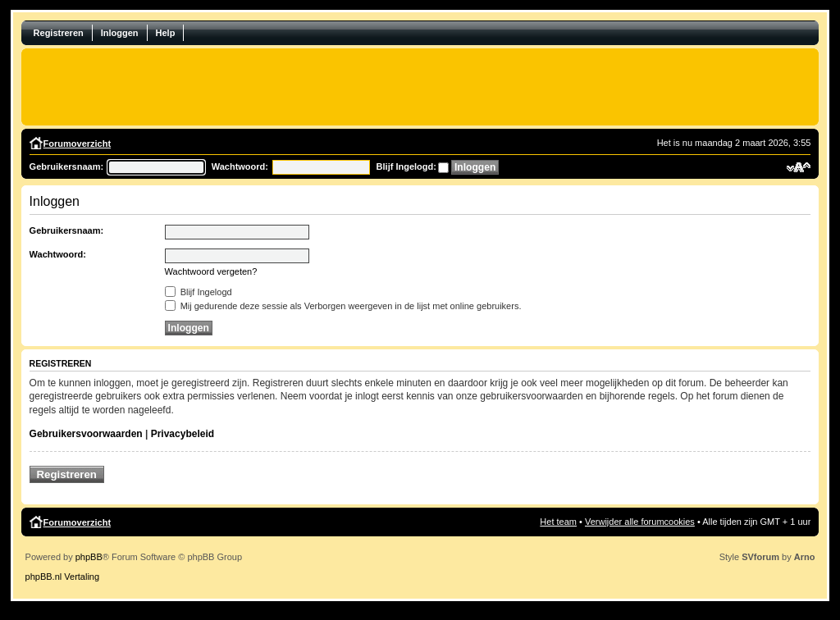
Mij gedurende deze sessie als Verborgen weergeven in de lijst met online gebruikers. (343, 306)
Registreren (59, 33)
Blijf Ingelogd (199, 292)
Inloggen (120, 33)
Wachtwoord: (240, 166)
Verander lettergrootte (799, 167)
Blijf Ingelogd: (406, 166)
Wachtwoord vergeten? (211, 271)
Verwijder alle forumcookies (640, 522)
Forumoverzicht (78, 144)
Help (166, 33)
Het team (558, 522)
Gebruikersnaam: (66, 166)
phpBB (89, 557)
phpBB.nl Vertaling (63, 577)
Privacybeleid (183, 434)
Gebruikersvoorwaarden (86, 434)
